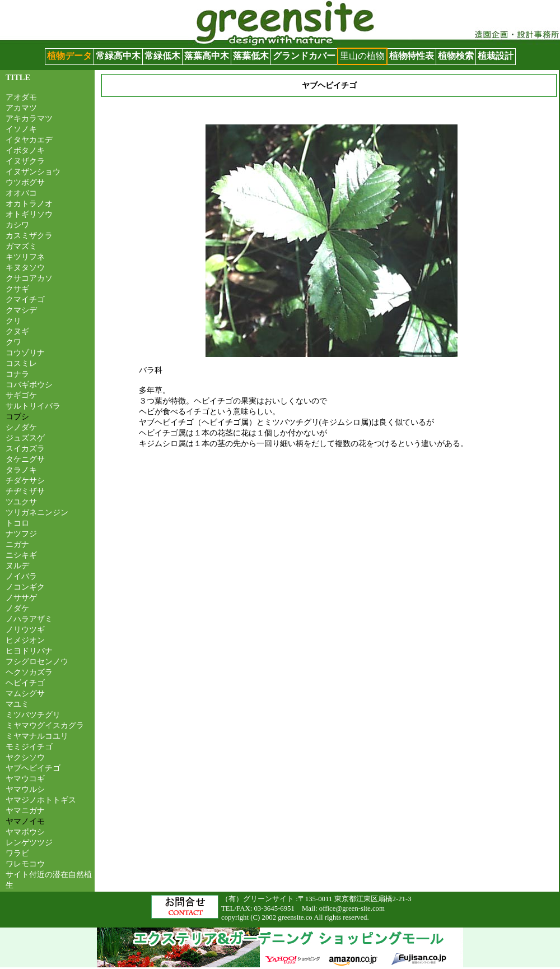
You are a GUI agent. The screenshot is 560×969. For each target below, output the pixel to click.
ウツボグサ (25, 182)
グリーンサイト (31, 5)
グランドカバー (304, 56)
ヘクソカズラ (29, 672)
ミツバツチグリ (33, 715)
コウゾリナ (25, 353)
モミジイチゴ (29, 747)
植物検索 (456, 56)
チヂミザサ (25, 491)
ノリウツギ (25, 629)
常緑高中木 (118, 56)
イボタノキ (25, 150)
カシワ (17, 225)
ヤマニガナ (25, 810)
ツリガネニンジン (37, 512)
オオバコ (21, 193)
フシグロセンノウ (37, 661)
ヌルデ (17, 565)
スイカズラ (25, 448)
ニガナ (17, 544)
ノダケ (17, 608)
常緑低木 (162, 56)
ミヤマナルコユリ (37, 736)
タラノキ (21, 470)
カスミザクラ (29, 235)
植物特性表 (412, 56)
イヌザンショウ (33, 171)
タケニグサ (25, 459)
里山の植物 (362, 56)
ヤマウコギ (25, 778)
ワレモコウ (25, 864)
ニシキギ (21, 555)
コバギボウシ (29, 384)
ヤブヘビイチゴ (33, 768)
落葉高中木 (207, 56)
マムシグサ (25, 693)
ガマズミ (21, 246)
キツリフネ (25, 257)
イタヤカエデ (29, 140)
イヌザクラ (25, 161)
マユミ (17, 704)
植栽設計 (496, 56)
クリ (13, 321)
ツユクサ (21, 502)
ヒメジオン (25, 640)
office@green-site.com (352, 908)
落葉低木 (251, 56)
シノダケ (21, 427)
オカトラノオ (29, 203)
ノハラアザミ (29, 619)
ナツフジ (21, 534)
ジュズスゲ (25, 438)
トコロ (17, 523)
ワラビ (17, 853)
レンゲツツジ (29, 842)
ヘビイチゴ (25, 683)
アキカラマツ (29, 118)
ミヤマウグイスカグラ (45, 725)
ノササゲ (21, 597)
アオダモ (21, 97)
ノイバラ (21, 576)
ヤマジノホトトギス (41, 800)
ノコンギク (25, 587)
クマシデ (21, 310)
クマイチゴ (25, 299)
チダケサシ (25, 480)
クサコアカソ (29, 278)
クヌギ (17, 331)
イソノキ (21, 129)
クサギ (17, 289)
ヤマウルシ (25, 789)
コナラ (17, 374)
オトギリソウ (29, 214)
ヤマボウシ (25, 832)
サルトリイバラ (33, 406)
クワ (13, 342)
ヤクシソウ (25, 757)
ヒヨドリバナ (29, 651)
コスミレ (21, 363)
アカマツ (21, 108)
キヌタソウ (25, 267)
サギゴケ (21, 395)
